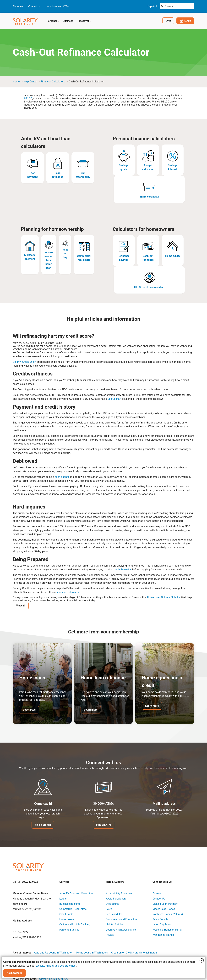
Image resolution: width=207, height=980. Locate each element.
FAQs (109, 909)
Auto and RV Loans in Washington (54, 953)
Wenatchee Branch (163, 935)
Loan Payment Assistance (121, 930)
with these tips (123, 570)
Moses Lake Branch (164, 909)
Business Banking (70, 904)
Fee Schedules (114, 914)
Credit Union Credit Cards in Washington (134, 953)
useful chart (114, 399)
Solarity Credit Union (24, 362)
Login (185, 21)
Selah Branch (160, 919)
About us (18, 6)
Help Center (30, 82)
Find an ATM (104, 825)
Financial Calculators (53, 82)
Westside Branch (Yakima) (168, 930)
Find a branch (43, 825)
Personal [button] (53, 21)
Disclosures (113, 904)
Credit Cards (66, 914)
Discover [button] (85, 21)
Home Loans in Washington (92, 953)
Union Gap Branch (163, 924)
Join (168, 21)
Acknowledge (15, 973)
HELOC (28, 99)
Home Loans (67, 919)
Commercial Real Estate (73, 909)
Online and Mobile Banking (75, 924)
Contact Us (159, 899)
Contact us (34, 6)
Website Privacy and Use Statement (56, 966)
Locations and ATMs (58, 6)
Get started (29, 710)
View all (21, 606)
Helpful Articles (115, 924)
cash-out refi (62, 477)
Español (152, 6)
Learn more (91, 710)
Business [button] (69, 21)
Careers (157, 893)
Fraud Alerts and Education (121, 919)
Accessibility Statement (119, 893)
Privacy (110, 935)
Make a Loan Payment (165, 904)
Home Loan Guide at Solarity (163, 597)
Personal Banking (69, 930)
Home (16, 82)
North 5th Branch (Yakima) (168, 914)
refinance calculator (67, 592)
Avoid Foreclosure (116, 899)
